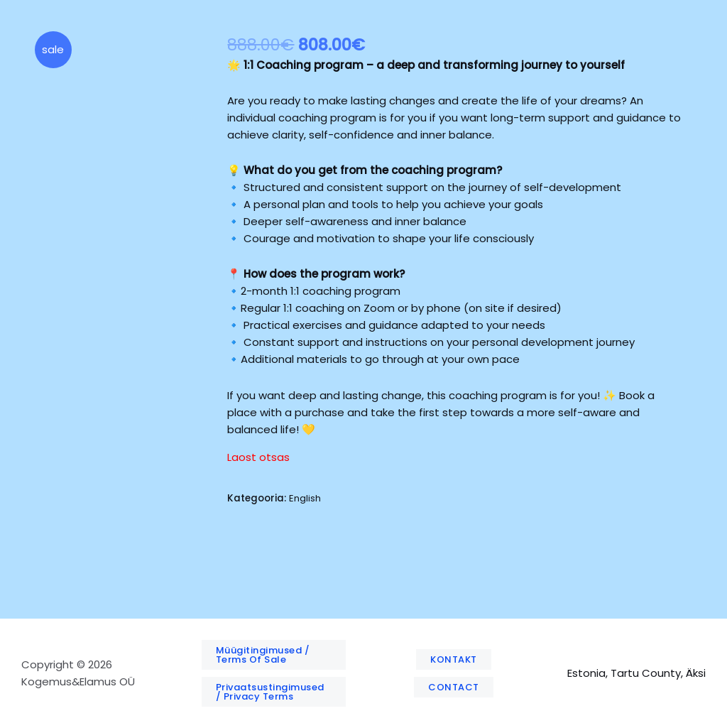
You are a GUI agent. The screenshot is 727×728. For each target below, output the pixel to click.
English (305, 498)
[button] (274, 655)
